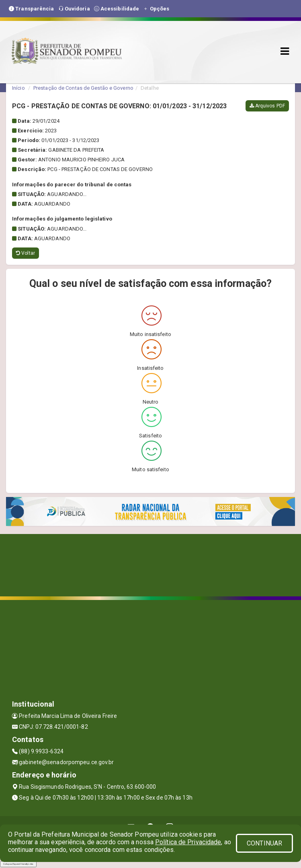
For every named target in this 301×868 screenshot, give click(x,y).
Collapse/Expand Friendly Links (18, 864)
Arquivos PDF (267, 106)
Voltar (26, 253)
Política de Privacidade (188, 842)
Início (18, 88)
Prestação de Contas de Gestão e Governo (83, 88)
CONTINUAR (264, 843)
